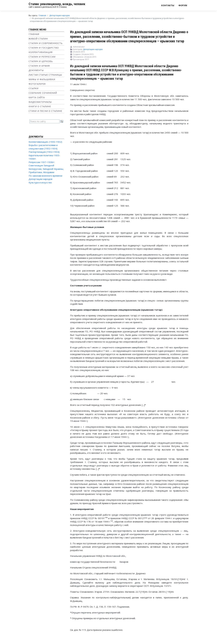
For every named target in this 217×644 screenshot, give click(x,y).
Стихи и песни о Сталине (45, 111)
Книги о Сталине (40, 106)
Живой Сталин (38, 39)
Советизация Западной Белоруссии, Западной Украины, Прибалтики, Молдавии (46, 169)
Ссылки (34, 88)
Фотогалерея (37, 84)
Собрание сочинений (43, 93)
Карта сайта (37, 97)
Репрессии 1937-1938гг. (42, 162)
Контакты (168, 5)
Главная (34, 34)
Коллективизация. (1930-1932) (45, 142)
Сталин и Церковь (41, 61)
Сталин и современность (46, 43)
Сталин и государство (44, 48)
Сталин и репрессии (42, 57)
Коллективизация (41, 52)
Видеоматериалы (40, 102)
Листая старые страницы (45, 75)
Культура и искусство (40, 182)
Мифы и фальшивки (42, 79)
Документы (36, 70)
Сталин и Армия (39, 66)
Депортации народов (40, 179)
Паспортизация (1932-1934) (44, 152)
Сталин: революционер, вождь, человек (57, 4)
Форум (183, 5)
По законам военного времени (45, 176)
